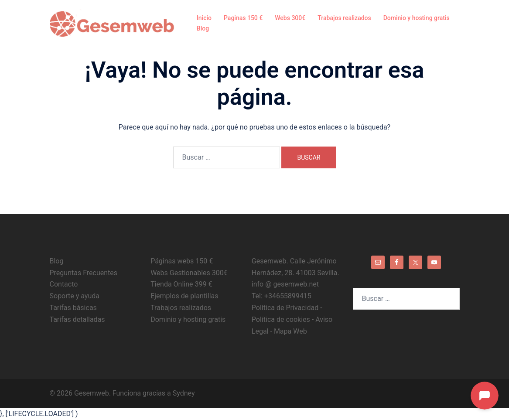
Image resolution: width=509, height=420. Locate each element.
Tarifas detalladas (77, 319)
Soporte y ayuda (75, 296)
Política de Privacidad (286, 308)
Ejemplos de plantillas (184, 296)
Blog (203, 28)
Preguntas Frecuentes (84, 273)
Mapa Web (290, 331)
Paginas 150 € (243, 18)
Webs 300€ (290, 18)
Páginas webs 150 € (182, 261)
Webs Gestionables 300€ (189, 273)
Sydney (184, 393)
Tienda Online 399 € (181, 284)
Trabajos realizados (344, 18)
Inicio (204, 18)
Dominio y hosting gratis (417, 18)
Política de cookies (281, 319)
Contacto (64, 284)
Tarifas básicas (73, 308)
